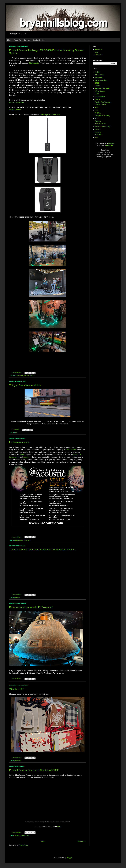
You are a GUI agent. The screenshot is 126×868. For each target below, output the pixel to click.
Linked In (98, 55)
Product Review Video (22, 836)
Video (97, 118)
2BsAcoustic (19, 540)
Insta (97, 52)
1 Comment (15, 430)
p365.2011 (99, 135)
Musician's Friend (16, 102)
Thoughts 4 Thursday (102, 116)
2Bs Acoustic (34, 63)
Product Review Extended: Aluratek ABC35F (34, 770)
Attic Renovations (101, 80)
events (22, 455)
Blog (9, 40)
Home (43, 841)
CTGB (97, 83)
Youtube (26, 457)
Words (97, 129)
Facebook (77, 454)
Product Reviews (39, 40)
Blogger (111, 143)
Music (97, 94)
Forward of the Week (102, 88)
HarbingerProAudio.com (50, 115)
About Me (17, 40)
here (59, 827)
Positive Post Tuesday (103, 102)
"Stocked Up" (17, 689)
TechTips (98, 113)
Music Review (100, 97)
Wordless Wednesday (103, 127)
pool (96, 137)
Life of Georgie (100, 91)
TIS (16, 433)
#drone (17, 598)
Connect (27, 40)
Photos (97, 99)
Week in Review (101, 124)
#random (18, 761)
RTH (97, 107)
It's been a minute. (19, 442)
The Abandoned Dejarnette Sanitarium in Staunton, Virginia (42, 550)
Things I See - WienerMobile (25, 385)
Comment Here (16, 373)
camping (98, 132)
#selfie (97, 72)
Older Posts (81, 841)
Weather (98, 121)
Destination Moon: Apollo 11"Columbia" (31, 607)
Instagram (13, 457)
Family (97, 86)
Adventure (27, 540)
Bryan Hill (110, 146)
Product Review (29, 376)
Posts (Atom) (24, 845)
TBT (96, 110)
